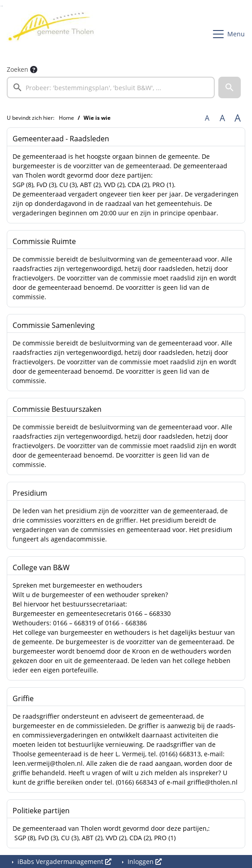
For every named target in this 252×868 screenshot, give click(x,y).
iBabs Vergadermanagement (64, 861)
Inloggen (144, 861)
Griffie (23, 698)
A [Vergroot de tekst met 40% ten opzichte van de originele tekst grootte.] (238, 118)
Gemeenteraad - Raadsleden (61, 139)
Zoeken (18, 69)
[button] (230, 87)
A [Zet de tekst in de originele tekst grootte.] (207, 118)
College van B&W (41, 567)
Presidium (30, 493)
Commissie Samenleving (54, 325)
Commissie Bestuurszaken (57, 409)
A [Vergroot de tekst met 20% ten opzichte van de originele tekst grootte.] (222, 118)
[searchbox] (111, 87)
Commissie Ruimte (44, 241)
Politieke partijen (41, 811)
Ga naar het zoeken (1, 6)
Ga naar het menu (2, 6)
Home (66, 118)
